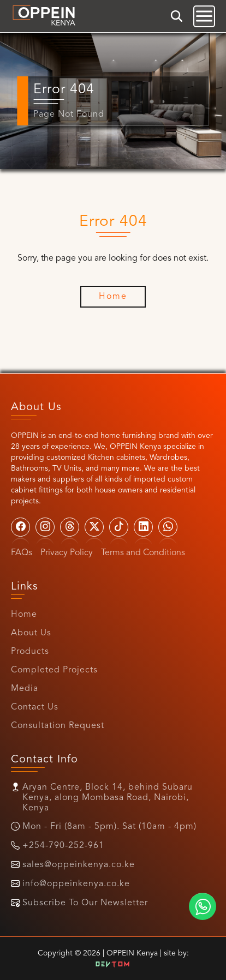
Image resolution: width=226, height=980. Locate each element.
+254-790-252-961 (63, 846)
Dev (113, 965)
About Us (31, 633)
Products (30, 652)
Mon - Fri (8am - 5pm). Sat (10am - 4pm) (109, 827)
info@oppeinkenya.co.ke (76, 884)
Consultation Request (58, 726)
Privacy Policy (67, 553)
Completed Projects (54, 670)
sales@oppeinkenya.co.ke (79, 865)
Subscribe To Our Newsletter (85, 903)
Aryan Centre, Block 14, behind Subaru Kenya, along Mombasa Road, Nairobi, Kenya (108, 798)
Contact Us (35, 707)
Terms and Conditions (143, 553)
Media (25, 689)
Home (24, 615)
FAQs (22, 553)
